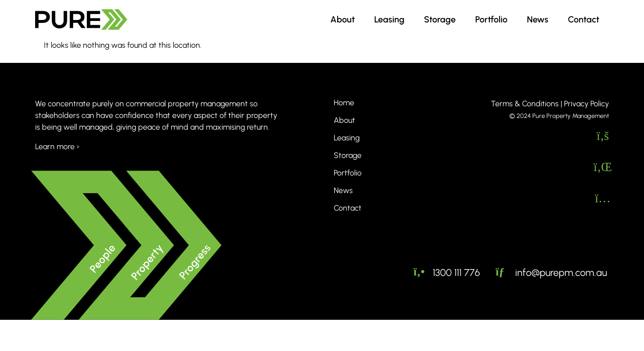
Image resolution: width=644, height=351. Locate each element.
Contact (584, 19)
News (538, 19)
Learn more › (57, 146)
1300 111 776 (456, 272)
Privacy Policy (586, 104)
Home (344, 103)
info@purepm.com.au (561, 272)
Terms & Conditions (525, 104)
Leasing (389, 19)
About (342, 19)
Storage (440, 19)
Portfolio (491, 19)
